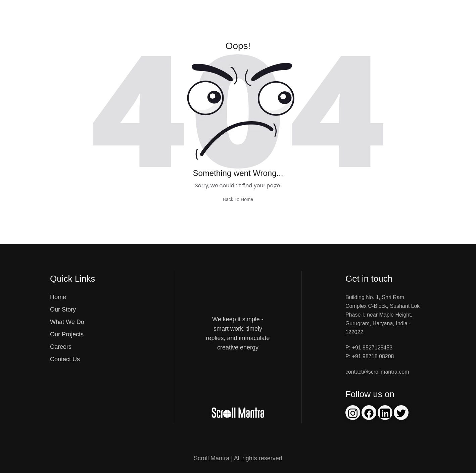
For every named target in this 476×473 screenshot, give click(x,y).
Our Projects (67, 334)
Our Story (63, 310)
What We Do (67, 322)
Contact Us (65, 359)
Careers (61, 347)
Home (58, 297)
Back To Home (238, 199)
